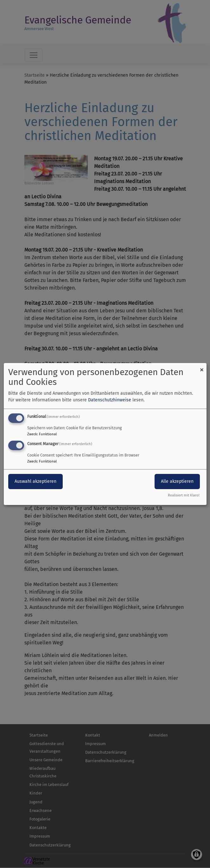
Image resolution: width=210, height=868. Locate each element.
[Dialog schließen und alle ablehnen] (202, 367)
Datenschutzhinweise (110, 400)
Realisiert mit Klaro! (184, 495)
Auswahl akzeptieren (35, 481)
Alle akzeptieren (177, 481)
